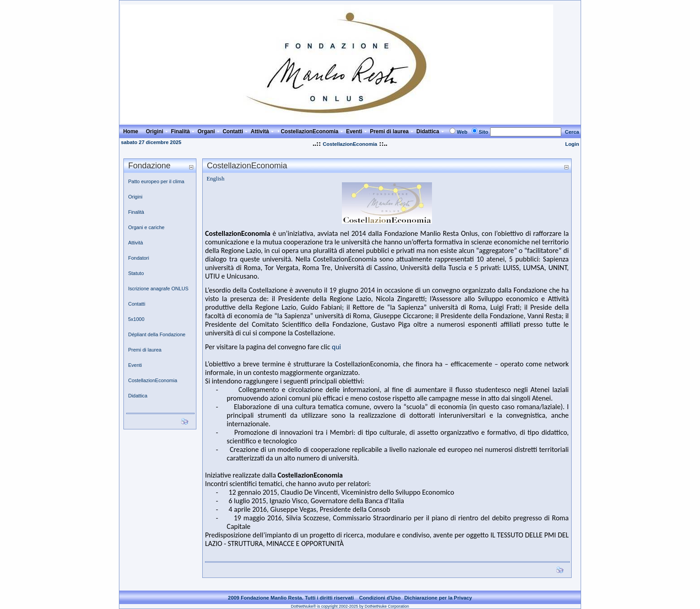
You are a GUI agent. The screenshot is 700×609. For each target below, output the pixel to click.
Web (462, 132)
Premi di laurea (145, 350)
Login (572, 144)
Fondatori (138, 258)
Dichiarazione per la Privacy (438, 598)
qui (336, 347)
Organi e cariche (146, 227)
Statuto (136, 273)
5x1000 (136, 319)
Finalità (136, 212)
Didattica (138, 396)
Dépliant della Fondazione (157, 334)
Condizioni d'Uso (380, 598)
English (215, 178)
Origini (135, 197)
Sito (484, 132)
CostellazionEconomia (350, 144)
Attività (135, 243)
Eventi (135, 365)
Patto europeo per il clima (156, 181)
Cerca (572, 132)
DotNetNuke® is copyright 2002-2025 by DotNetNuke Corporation (350, 606)
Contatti (136, 304)
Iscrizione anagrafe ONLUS (158, 289)
